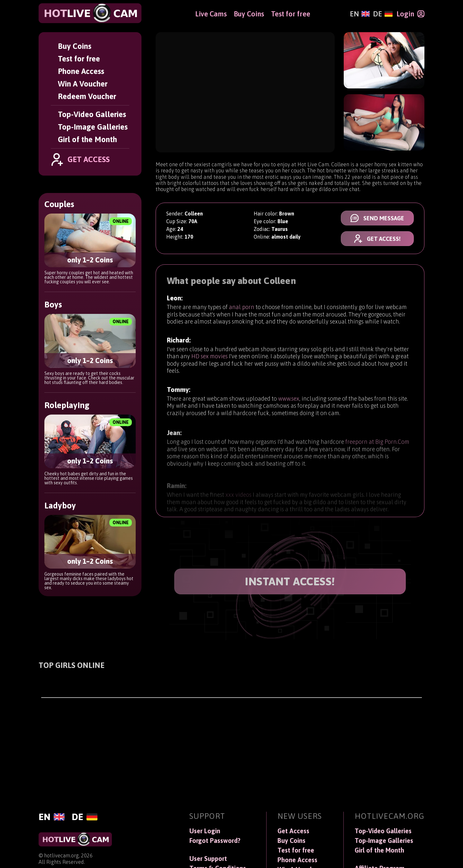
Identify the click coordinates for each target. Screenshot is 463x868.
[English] (360, 14)
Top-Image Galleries (93, 127)
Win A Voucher (83, 84)
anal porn (242, 308)
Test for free (79, 59)
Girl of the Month (87, 139)
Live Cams (211, 14)
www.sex (289, 405)
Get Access (293, 831)
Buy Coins (75, 46)
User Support (208, 859)
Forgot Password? (215, 841)
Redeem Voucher (87, 96)
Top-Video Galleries (92, 114)
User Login (205, 831)
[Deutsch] (383, 14)
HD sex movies (209, 359)
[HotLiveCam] (90, 13)
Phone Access (81, 71)
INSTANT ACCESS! (290, 581)
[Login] (410, 14)
